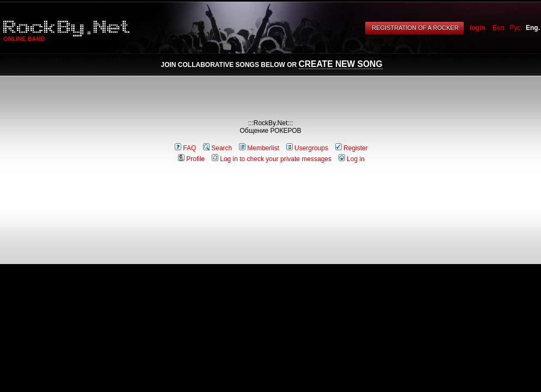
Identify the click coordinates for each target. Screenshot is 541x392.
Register (352, 148)
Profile (191, 159)
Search (217, 148)
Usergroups (307, 148)
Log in (352, 159)
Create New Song (341, 64)
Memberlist (259, 148)
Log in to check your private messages (272, 159)
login (478, 28)
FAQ (185, 148)
